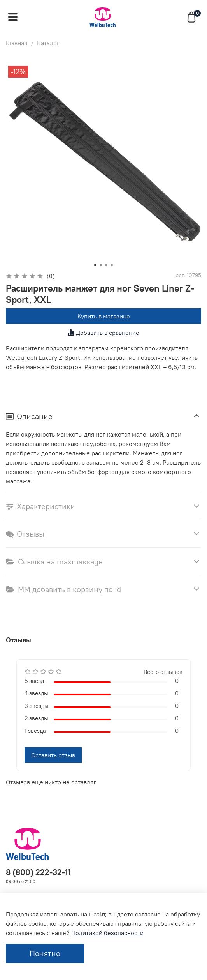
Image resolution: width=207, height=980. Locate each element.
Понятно (45, 953)
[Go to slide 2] (101, 265)
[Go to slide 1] (95, 265)
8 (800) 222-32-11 (38, 872)
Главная (17, 43)
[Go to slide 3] (106, 265)
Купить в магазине (104, 316)
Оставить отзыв (53, 755)
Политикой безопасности (107, 933)
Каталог (48, 43)
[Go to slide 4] (112, 265)
